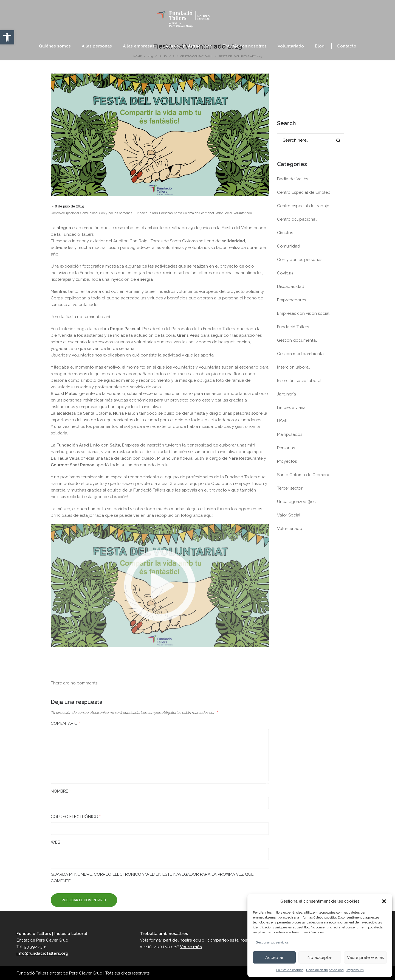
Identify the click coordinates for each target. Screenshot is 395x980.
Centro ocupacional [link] (65, 213)
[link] (7, 37)
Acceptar (274, 957)
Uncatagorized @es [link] (296, 502)
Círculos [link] (285, 233)
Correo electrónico (76, 817)
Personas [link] (166, 213)
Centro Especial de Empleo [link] (304, 192)
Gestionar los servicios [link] (272, 942)
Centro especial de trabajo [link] (303, 206)
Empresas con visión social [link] (303, 313)
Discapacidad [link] (291, 287)
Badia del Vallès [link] (293, 179)
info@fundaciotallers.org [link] (42, 953)
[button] (384, 901)
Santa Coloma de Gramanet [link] (194, 213)
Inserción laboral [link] (293, 367)
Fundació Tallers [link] (146, 213)
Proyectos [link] (287, 461)
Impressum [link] (355, 970)
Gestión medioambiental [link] (301, 354)
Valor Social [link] (224, 213)
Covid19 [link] (285, 273)
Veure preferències (365, 957)
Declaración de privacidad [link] (325, 970)
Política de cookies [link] (290, 970)
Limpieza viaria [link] (291, 408)
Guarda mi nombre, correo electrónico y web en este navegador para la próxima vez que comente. (152, 878)
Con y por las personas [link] (116, 213)
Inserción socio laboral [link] (299, 381)
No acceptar (320, 957)
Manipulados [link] (290, 434)
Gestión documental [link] (297, 340)
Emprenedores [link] (291, 300)
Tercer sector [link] (290, 488)
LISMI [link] (282, 421)
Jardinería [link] (287, 394)
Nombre (61, 791)
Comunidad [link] (89, 213)
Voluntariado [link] (243, 213)
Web (56, 842)
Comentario (65, 723)
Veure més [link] (191, 947)
